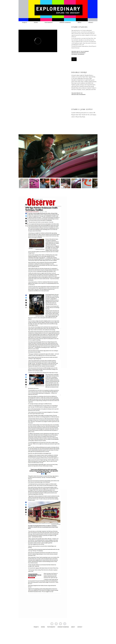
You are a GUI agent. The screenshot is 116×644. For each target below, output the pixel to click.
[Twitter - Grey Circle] (60, 624)
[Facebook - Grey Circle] (56, 624)
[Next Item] (95, 156)
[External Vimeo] (38, 41)
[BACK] (74, 59)
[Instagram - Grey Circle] (65, 624)
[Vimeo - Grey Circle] (52, 624)
